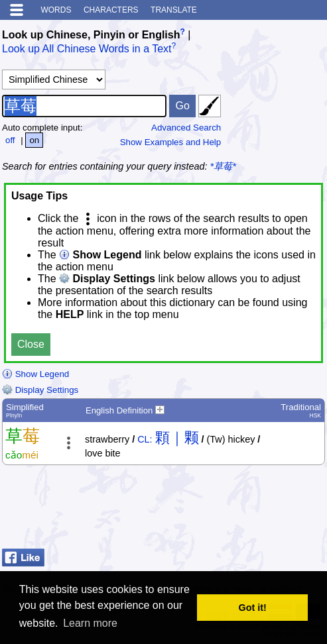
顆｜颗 (177, 438)
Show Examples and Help (171, 142)
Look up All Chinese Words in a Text (87, 49)
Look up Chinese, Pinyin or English (91, 35)
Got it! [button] (253, 608)
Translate (174, 10)
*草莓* (223, 166)
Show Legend (35, 374)
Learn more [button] (90, 623)
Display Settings (40, 390)
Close (31, 344)
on (34, 140)
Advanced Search (186, 128)
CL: (145, 439)
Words (56, 10)
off (10, 140)
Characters (111, 10)
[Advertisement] (219, 510)
